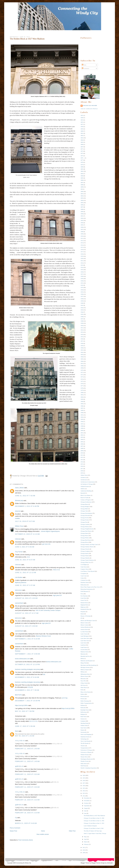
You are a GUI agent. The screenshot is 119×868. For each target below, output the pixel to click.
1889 (82, 187)
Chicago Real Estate (86, 540)
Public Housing (85, 701)
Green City (83, 600)
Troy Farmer (19, 552)
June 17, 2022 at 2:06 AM (25, 726)
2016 (82, 466)
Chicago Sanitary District (87, 547)
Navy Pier (83, 681)
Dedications (84, 585)
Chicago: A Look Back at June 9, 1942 (94, 828)
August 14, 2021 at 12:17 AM (27, 613)
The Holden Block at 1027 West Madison (27, 39)
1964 (82, 357)
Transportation (84, 748)
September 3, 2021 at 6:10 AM (28, 639)
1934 (82, 290)
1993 (82, 419)
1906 (82, 227)
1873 (82, 153)
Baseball (83, 493)
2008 (82, 448)
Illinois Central (84, 625)
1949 (82, 323)
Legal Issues (84, 647)
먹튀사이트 (56, 570)
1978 (82, 388)
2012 (82, 457)
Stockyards (83, 732)
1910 (82, 236)
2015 (82, 464)
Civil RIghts (84, 565)
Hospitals (83, 612)
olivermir (18, 511)
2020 (84, 775)
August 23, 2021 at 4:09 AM (26, 626)
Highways (83, 607)
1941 (82, 305)
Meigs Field (84, 663)
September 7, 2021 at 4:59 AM (28, 654)
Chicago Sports (85, 553)
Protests (83, 699)
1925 (82, 270)
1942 (82, 308)
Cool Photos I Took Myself (88, 571)
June (85, 813)
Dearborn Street (85, 582)
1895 (82, 203)
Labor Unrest (84, 634)
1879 (82, 165)
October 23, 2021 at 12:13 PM (27, 664)
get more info (46, 544)
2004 (82, 439)
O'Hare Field (84, 683)
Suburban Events (85, 737)
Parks (82, 690)
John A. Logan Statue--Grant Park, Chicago (95, 833)
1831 (82, 115)
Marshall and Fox (85, 656)
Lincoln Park (84, 650)
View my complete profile (89, 109)
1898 (82, 209)
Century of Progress (86, 500)
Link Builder (19, 577)
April (85, 839)
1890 (82, 191)
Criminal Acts (84, 580)
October (86, 803)
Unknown (18, 539)
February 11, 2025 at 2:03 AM (27, 787)
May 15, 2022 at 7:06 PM (25, 711)
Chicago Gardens (85, 524)
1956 (82, 339)
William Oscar (19, 526)
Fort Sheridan (84, 596)
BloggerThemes (96, 863)
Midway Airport (85, 670)
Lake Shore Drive (85, 638)
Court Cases (84, 576)
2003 (82, 437)
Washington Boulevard (87, 759)
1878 (82, 162)
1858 (82, 127)
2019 (82, 473)
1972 (82, 375)
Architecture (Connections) (88, 482)
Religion (83, 714)
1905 (82, 225)
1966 (82, 361)
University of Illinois (86, 752)
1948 (82, 321)
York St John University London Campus (48, 610)
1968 (82, 366)
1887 (82, 182)
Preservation (84, 696)
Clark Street (84, 567)
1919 (82, 256)
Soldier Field (84, 725)
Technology (84, 739)
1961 (82, 350)
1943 (82, 310)
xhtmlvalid (110, 863)
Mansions (83, 654)
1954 (82, 334)
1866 (82, 144)
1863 (82, 138)
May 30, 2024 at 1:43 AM (25, 736)
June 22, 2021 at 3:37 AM (25, 585)
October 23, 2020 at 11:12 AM (27, 534)
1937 (82, 296)
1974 (82, 379)
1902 (82, 218)
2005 (82, 442)
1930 (82, 281)
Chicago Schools (85, 549)
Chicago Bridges (85, 506)
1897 (82, 207)
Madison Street (85, 652)
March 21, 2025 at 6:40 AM (26, 823)
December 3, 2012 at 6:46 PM (27, 506)
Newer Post (13, 831)
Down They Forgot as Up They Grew (90, 587)
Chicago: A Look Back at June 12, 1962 (94, 821)
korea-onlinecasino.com (22, 659)
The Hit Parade (85, 743)
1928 (82, 276)
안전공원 (30, 687)
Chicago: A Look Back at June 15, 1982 (94, 818)
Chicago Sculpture (85, 551)
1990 (82, 413)
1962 (82, 352)
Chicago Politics (85, 538)
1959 (82, 346)
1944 (82, 312)
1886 (82, 180)
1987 (82, 408)
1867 (82, 147)
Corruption (83, 573)
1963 (82, 355)
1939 (82, 301)
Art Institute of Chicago (87, 484)
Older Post (72, 831)
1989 (82, 410)
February (86, 844)
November (87, 801)
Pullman (83, 705)
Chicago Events (85, 520)
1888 (82, 185)
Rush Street (84, 717)
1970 (82, 370)
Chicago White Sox (86, 562)
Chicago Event (84, 518)
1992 (82, 417)
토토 (28, 557)
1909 (82, 234)
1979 (82, 390)
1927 (82, 274)
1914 (82, 245)
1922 (82, 263)
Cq (16, 818)
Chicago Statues (85, 556)
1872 (82, 151)
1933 (82, 287)
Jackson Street (84, 629)
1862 (82, 135)
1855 (82, 122)
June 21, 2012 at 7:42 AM (25, 496)
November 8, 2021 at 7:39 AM (27, 690)
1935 (82, 292)
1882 (82, 171)
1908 (82, 232)
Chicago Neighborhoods (87, 529)
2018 (82, 471)
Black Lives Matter (86, 495)
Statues (83, 730)
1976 (82, 384)
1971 (82, 372)
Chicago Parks (84, 533)
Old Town (83, 685)
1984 (82, 401)
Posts (84, 65)
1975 (82, 381)
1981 (82, 395)
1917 (82, 252)
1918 (82, 254)
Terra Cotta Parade (85, 741)
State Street (84, 728)
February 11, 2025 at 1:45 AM (27, 749)
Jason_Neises (19, 488)
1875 (82, 156)
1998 (82, 426)
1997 (82, 424)
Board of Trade (85, 498)
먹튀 (44, 674)
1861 (82, 133)
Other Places (84, 687)
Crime (82, 578)
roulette (17, 518)
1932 (82, 285)
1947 (82, 319)
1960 (82, 348)
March (86, 842)
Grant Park (83, 598)
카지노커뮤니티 (20, 741)
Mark (17, 731)
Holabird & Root (85, 609)
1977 (82, 386)
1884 (82, 176)
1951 (82, 328)
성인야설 (65, 698)
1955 (82, 337)
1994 (82, 422)
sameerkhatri (19, 603)
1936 (82, 294)
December (87, 798)
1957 (82, 341)
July (85, 811)
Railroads (83, 708)
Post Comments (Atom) (26, 840)
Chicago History (85, 527)
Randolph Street (85, 710)
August (86, 808)
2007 (82, 446)
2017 (82, 469)
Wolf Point (83, 766)
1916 (82, 249)
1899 (82, 212)
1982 (82, 397)
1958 (82, 343)
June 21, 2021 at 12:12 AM (26, 573)
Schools (83, 719)
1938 (82, 299)
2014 (82, 462)
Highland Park (84, 605)
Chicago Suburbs (85, 558)
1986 (82, 406)
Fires (82, 594)
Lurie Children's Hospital (90, 826)
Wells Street (84, 764)
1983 (82, 399)
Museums (83, 679)
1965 (82, 359)
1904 (82, 223)
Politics (83, 694)
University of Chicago (86, 750)
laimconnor (19, 590)
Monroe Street (84, 676)
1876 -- (83, 158)
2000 (82, 430)
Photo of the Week (85, 692)
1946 (82, 317)
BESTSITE (18, 695)
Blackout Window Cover (43, 636)
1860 (82, 131)
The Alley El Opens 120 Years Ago (93, 831)
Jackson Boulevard (85, 627)
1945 (82, 314)
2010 (82, 453)
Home (43, 831)
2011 (82, 455)
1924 (82, 267)
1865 (82, 142)
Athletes (83, 489)
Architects (83, 477)
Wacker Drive (84, 757)
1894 (82, 200)
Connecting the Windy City (24, 863)
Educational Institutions (87, 589)
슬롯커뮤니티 (19, 766)
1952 (82, 330)
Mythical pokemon (21, 583)
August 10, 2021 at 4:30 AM (26, 598)
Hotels (82, 614)
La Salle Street (84, 632)
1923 (82, 265)
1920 (82, 258)
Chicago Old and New (90, 106)
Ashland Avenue (85, 486)
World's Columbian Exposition (89, 768)
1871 (82, 149)
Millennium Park (85, 674)
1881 (82, 169)
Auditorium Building (86, 491)
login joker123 (57, 595)
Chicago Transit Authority (87, 560)
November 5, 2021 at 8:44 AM (27, 677)
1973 (82, 377)
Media (82, 658)
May (85, 837)
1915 (82, 247)
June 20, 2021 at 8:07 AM (25, 560)
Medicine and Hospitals (87, 661)
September (87, 806)
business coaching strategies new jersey (28, 669)
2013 (82, 460)
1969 (82, 368)
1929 (82, 278)
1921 (82, 261)
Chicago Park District (86, 531)
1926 (82, 272)
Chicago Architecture (86, 502)
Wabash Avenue (85, 755)
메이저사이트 (33, 721)
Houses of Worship (86, 616)
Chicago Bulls (84, 509)
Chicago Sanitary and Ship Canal (89, 544)
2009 (82, 451)
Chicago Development (86, 513)
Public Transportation (86, 703)
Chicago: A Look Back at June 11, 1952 (94, 823)
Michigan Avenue (85, 667)
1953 (82, 332)
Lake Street (84, 643)
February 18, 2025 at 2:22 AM (27, 800)
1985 (82, 404)
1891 (82, 194)
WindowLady (19, 501)
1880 (82, 167)
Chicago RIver (84, 542)
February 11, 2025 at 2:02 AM (27, 774)
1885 (82, 178)
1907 (82, 229)
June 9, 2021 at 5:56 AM (25, 547)
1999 (82, 428)
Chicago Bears (84, 504)
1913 (82, 243)
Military (83, 672)
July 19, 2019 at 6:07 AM (25, 521)
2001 (82, 433)
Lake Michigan (85, 636)
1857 (82, 124)
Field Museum (84, 591)
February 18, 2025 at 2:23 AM (27, 813)
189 (82, 189)
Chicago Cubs (84, 511)
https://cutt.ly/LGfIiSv (21, 705)
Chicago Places (85, 536)
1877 (82, 160)
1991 (82, 415)
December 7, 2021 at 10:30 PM (28, 701)
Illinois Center (84, 623)
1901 (82, 216)
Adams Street (84, 475)
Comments (85, 68)
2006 (82, 444)
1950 (82, 326)
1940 (82, 303)
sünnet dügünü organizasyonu (50, 531)
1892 (82, 196)
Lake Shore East (85, 641)
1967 (82, 363)
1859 (82, 129)
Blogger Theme (85, 863)
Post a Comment (15, 828)
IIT (81, 618)
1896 (82, 205)
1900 (82, 214)
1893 (82, 198)
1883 (82, 174)
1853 (82, 120)
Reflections (84, 712)
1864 (82, 140)
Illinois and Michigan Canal (88, 620)
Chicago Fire (84, 522)
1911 (82, 238)
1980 (82, 392)
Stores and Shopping (86, 734)
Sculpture (83, 721)
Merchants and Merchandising (88, 665)
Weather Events (85, 761)
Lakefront (83, 645)
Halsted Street (84, 603)
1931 (82, 283)
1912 (82, 241)
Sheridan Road (84, 723)
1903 (82, 220)
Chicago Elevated (85, 515)
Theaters (83, 746)
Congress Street (85, 569)
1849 (82, 118)
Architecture (84, 480)
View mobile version (43, 834)
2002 (82, 435)
